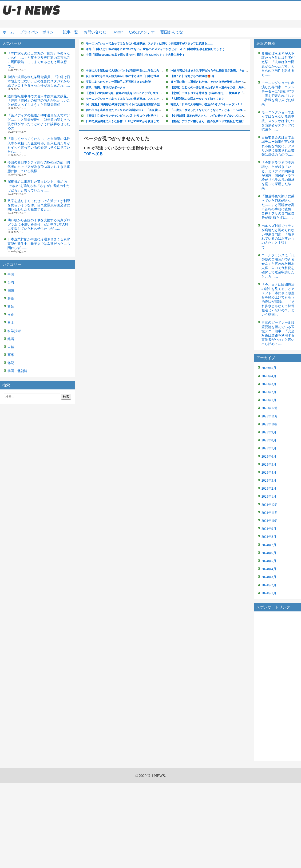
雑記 (11, 363)
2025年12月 (270, 408)
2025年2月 (269, 489)
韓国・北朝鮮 (17, 371)
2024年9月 (269, 529)
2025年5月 (269, 465)
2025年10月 (270, 424)
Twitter (117, 32)
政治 (11, 307)
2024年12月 (270, 505)
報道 (11, 299)
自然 (11, 347)
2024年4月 (269, 569)
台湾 (11, 283)
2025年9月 (269, 432)
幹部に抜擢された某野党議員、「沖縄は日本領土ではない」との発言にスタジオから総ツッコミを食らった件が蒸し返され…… (39, 81)
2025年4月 (269, 473)
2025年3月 (269, 481)
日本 (11, 323)
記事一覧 (71, 32)
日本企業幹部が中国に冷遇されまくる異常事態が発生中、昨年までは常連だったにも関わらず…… (39, 244)
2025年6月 (269, 457)
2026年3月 (269, 384)
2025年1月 (269, 497)
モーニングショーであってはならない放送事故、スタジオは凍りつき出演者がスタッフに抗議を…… (278, 121)
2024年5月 (269, 561)
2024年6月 (269, 553)
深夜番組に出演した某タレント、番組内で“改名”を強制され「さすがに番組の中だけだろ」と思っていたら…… (39, 186)
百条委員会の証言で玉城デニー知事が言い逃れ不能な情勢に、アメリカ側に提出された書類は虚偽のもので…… (278, 146)
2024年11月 (270, 513)
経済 (11, 339)
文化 (11, 315)
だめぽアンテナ (142, 32)
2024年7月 (269, 545)
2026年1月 (269, 400)
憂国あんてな (172, 32)
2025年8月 (269, 440)
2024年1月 (269, 593)
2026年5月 (269, 368)
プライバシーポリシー (39, 32)
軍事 (11, 355)
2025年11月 (270, 416)
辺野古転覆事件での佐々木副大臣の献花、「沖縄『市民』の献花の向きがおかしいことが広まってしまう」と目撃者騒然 (39, 101)
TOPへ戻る (93, 154)
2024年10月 (270, 521)
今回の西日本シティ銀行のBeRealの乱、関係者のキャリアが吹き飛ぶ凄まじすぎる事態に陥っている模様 (39, 167)
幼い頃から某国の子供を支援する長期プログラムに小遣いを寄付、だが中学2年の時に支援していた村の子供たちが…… (39, 224)
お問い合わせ (95, 32)
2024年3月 (269, 577)
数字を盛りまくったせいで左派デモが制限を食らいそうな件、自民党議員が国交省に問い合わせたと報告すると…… (39, 205)
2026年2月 (269, 392)
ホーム (8, 32)
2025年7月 (269, 448)
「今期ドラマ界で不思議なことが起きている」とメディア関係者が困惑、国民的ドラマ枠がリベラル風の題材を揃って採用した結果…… (278, 175)
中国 (11, 275)
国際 (11, 291)
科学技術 (14, 331)
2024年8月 (269, 537)
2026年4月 (269, 376)
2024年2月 (269, 585)
